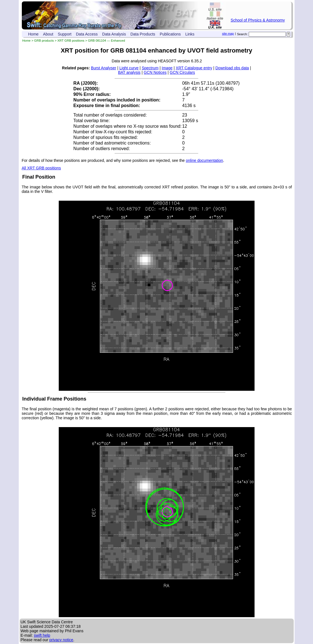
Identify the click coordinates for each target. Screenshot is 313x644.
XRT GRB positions (71, 41)
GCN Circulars (182, 72)
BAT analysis (129, 72)
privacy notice (61, 640)
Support (64, 34)
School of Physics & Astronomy (258, 20)
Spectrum (150, 68)
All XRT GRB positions (41, 168)
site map (228, 34)
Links (190, 34)
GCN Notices (155, 72)
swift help (42, 635)
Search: (242, 34)
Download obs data (232, 68)
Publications (170, 34)
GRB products (44, 41)
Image (167, 68)
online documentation (204, 160)
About (48, 34)
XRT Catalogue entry (194, 68)
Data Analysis (114, 34)
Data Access (87, 34)
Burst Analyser (103, 68)
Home (33, 34)
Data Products (143, 34)
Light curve (129, 68)
